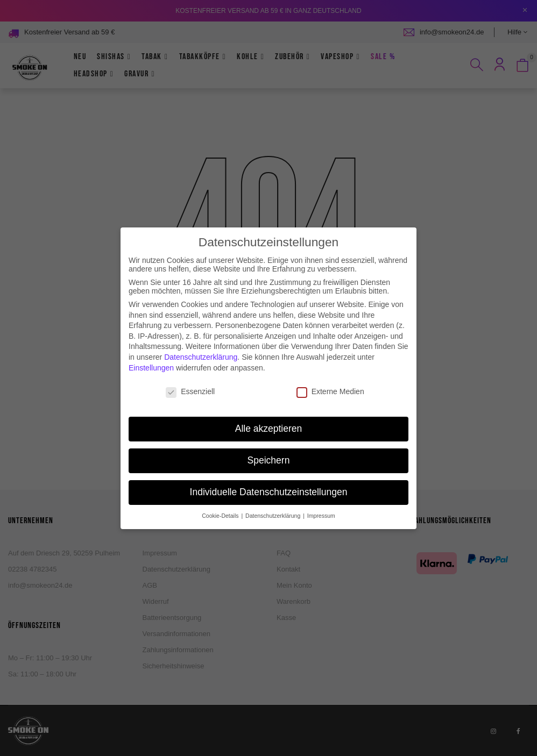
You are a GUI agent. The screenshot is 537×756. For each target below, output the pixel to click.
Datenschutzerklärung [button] (274, 505)
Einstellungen (151, 357)
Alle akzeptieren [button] (269, 418)
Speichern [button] (269, 450)
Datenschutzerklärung (201, 347)
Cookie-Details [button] (221, 505)
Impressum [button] (321, 505)
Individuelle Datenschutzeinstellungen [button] (269, 482)
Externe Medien (330, 381)
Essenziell (190, 381)
